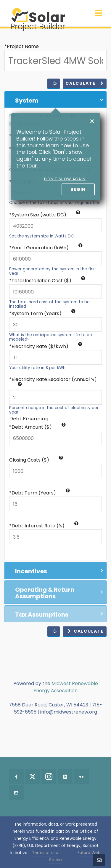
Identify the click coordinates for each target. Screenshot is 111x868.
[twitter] (33, 776)
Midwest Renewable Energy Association (66, 687)
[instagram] (49, 776)
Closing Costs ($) (36, 460)
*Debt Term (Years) (40, 493)
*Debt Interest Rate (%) (44, 526)
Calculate (85, 83)
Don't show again (65, 179)
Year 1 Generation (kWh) (47, 248)
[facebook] (16, 776)
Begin (78, 189)
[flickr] (81, 776)
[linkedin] (65, 776)
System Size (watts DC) (46, 215)
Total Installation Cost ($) (48, 281)
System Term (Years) (44, 313)
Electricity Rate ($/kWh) (47, 346)
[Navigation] (99, 13)
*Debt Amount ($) (37, 427)
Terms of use (45, 853)
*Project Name (22, 46)
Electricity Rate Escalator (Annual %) (54, 381)
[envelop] (16, 793)
